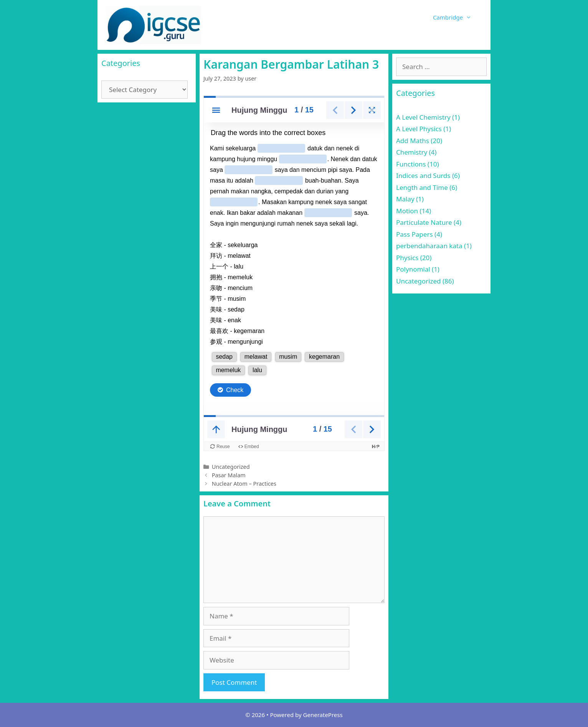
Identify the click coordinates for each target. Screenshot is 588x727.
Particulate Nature (424, 222)
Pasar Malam (229, 475)
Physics (407, 258)
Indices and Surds (423, 176)
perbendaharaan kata (429, 246)
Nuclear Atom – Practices (244, 484)
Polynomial (413, 269)
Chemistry (412, 152)
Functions (411, 164)
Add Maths (413, 141)
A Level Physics (419, 129)
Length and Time (422, 187)
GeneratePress (323, 715)
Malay (405, 199)
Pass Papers (415, 234)
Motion (407, 211)
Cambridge (458, 17)
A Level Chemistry (423, 117)
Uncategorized (231, 467)
